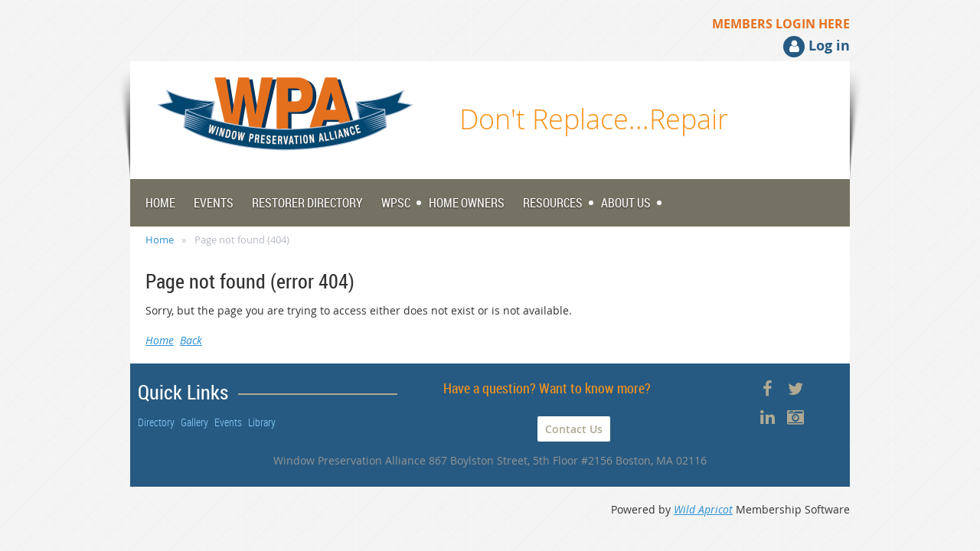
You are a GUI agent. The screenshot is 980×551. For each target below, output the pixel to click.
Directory (156, 422)
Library (262, 422)
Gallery (194, 422)
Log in (829, 46)
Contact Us (574, 429)
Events (228, 422)
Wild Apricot (703, 509)
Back (191, 340)
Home (160, 240)
